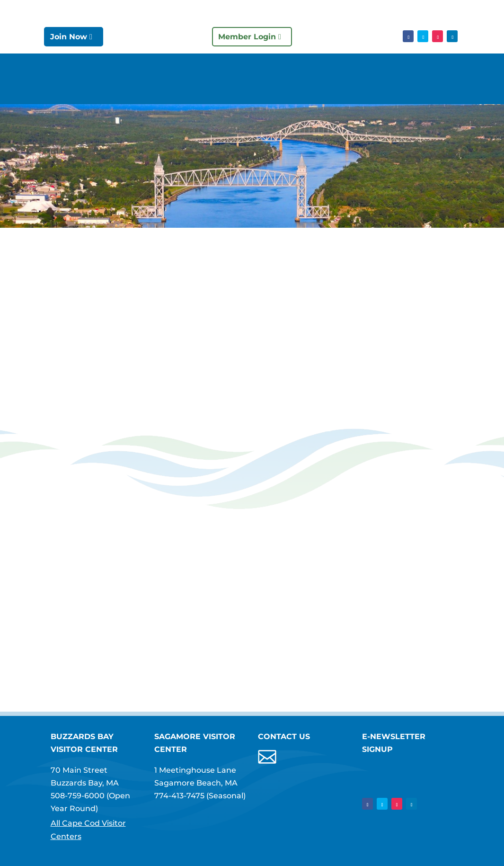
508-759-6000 (78, 796)
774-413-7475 (179, 796)
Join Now (69, 37)
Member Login (247, 37)
